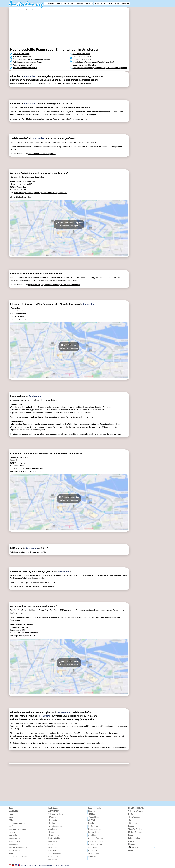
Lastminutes (53, 808)
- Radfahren (53, 847)
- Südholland (93, 856)
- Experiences (54, 835)
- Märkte (92, 814)
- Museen (52, 817)
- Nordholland (94, 853)
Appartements (14, 838)
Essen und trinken (95, 808)
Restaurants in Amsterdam (30, 733)
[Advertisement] (148, 63)
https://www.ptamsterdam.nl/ (26, 636)
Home (11, 808)
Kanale (91, 823)
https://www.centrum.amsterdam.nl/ (28, 471)
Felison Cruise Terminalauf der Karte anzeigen (69, 663)
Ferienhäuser (14, 844)
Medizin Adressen (135, 832)
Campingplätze (14, 841)
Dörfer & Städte (54, 838)
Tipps (11, 820)
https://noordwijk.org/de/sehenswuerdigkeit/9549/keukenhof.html (54, 285)
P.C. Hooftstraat (16, 578)
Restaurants (44, 716)
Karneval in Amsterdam (82, 59)
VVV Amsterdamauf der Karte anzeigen (69, 346)
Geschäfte (24, 723)
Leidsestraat (102, 575)
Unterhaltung (53, 856)
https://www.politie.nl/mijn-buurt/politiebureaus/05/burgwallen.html (41, 193)
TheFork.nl (110, 748)
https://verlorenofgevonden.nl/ (22, 413)
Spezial (110, 3)
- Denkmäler (53, 820)
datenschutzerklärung (40, 865)
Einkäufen (92, 811)
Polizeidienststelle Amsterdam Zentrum (28, 62)
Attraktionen (79, 3)
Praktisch (117, 3)
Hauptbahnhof (100, 610)
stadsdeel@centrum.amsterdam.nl (29, 469)
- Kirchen (52, 823)
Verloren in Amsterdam (81, 54)
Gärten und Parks (95, 844)
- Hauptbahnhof (134, 817)
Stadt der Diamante (96, 838)
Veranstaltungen (100, 3)
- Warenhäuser (94, 817)
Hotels (11, 853)
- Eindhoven (133, 823)
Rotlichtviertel (94, 832)
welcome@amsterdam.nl (22, 319)
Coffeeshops (93, 826)
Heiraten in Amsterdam (22, 57)
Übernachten (62, 3)
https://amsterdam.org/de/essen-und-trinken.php (85, 743)
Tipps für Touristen (136, 829)
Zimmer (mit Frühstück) (18, 856)
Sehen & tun (89, 3)
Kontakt (131, 850)
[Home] (45, 3)
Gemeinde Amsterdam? (82, 57)
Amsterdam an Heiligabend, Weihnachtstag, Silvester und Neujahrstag (100, 68)
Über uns (132, 844)
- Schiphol (132, 820)
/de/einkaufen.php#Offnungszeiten (42, 154)
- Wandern (52, 850)
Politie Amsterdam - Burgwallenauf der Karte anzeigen (69, 224)
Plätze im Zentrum (95, 841)
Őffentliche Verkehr (136, 811)
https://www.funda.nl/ (83, 84)
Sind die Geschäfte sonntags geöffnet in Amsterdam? (93, 62)
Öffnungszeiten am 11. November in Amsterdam (32, 59)
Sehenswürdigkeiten (56, 814)
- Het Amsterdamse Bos (18, 847)
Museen (70, 3)
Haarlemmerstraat (114, 575)
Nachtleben (53, 859)
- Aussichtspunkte (55, 826)
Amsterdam (52, 3)
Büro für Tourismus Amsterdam (25, 68)
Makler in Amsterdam (21, 54)
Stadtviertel (93, 847)
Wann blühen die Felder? (22, 65)
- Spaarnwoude (14, 850)
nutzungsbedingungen (27, 865)
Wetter (124, 3)
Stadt (11, 814)
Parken (131, 826)
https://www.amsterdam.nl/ (76, 119)
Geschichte (93, 835)
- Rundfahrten (54, 832)
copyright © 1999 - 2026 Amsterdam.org (58, 865)
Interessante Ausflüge (17, 823)
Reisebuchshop (134, 838)
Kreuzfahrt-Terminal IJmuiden (84, 65)
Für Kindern (13, 826)
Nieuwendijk (61, 575)
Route (131, 814)
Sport (51, 844)
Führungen (53, 841)
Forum (131, 835)
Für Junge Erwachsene (17, 829)
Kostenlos (12, 832)
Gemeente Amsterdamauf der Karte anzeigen (69, 499)
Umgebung (93, 850)
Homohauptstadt (95, 829)
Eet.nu (125, 748)
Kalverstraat (77, 575)
